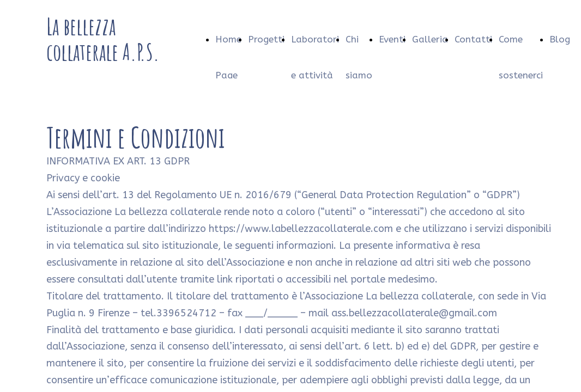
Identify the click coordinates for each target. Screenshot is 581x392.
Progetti (266, 39)
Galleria (430, 39)
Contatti (473, 39)
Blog (560, 39)
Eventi (392, 39)
